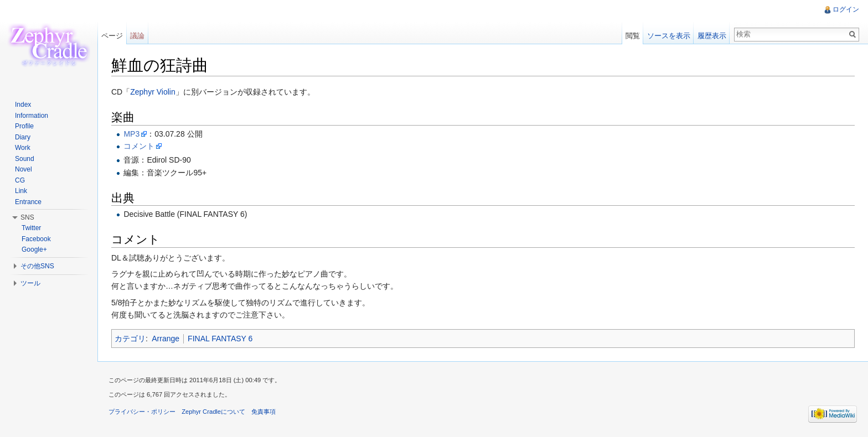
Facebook (36, 239)
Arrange (166, 339)
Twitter (31, 228)
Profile (24, 126)
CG (20, 180)
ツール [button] (30, 283)
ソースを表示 (669, 36)
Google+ (34, 249)
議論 (137, 36)
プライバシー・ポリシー (142, 412)
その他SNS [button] (37, 266)
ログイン (846, 9)
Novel (24, 169)
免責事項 (263, 412)
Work (23, 148)
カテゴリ (130, 339)
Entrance (28, 202)
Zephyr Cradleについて (213, 412)
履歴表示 (712, 36)
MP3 (131, 134)
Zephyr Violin (153, 92)
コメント (139, 146)
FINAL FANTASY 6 (220, 339)
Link (21, 191)
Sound (25, 159)
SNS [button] (27, 217)
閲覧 (633, 36)
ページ (112, 36)
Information (32, 116)
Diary (23, 137)
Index (23, 105)
